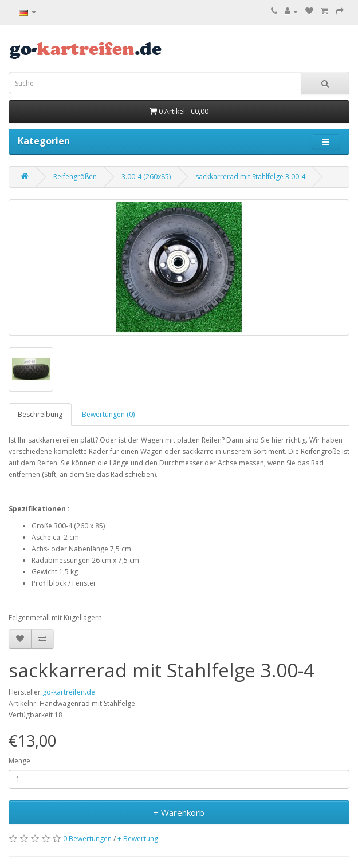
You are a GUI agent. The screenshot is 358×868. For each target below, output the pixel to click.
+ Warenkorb (179, 812)
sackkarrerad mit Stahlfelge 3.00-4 (250, 177)
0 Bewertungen (87, 839)
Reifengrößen (75, 177)
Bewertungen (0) (108, 414)
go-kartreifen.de (69, 692)
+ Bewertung (138, 839)
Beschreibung (40, 414)
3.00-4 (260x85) (146, 177)
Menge (19, 761)
